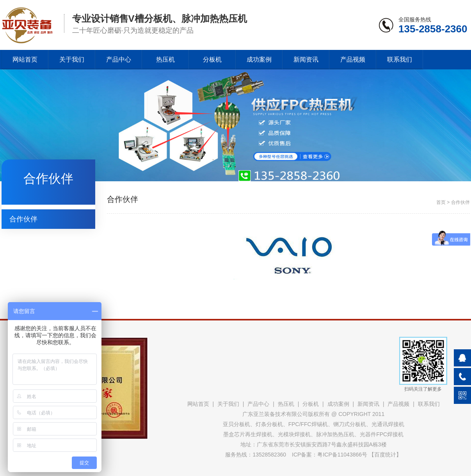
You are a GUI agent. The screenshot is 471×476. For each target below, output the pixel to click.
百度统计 (385, 455)
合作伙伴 (23, 219)
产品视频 (353, 59)
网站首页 (25, 59)
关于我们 (72, 59)
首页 (441, 202)
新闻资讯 (306, 59)
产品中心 (119, 59)
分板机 (212, 59)
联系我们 (400, 59)
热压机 (165, 59)
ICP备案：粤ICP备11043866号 (330, 455)
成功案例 (259, 59)
